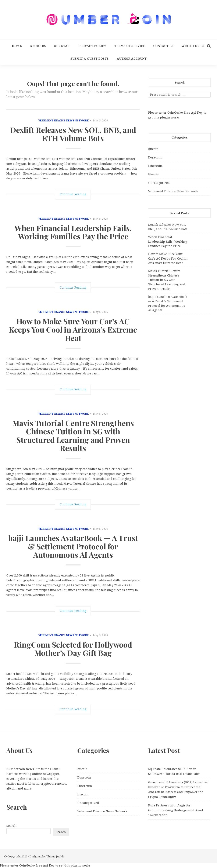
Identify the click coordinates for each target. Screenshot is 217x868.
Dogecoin (155, 157)
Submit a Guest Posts (90, 59)
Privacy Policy (93, 46)
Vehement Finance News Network (63, 121)
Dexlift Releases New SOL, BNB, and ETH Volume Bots (73, 134)
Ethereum (155, 166)
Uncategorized (159, 183)
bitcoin (153, 149)
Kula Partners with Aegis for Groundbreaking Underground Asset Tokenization (176, 810)
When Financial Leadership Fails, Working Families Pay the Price (73, 232)
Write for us (193, 46)
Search (11, 826)
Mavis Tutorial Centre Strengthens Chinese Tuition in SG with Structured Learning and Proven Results (73, 435)
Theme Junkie (55, 856)
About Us (38, 46)
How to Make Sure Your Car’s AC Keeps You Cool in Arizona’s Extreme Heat (73, 329)
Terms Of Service (130, 46)
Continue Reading (73, 194)
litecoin (154, 174)
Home (17, 46)
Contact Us (163, 46)
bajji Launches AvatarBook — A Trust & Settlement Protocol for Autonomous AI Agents (73, 546)
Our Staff (63, 46)
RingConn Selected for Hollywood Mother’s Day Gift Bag (73, 649)
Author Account (132, 59)
